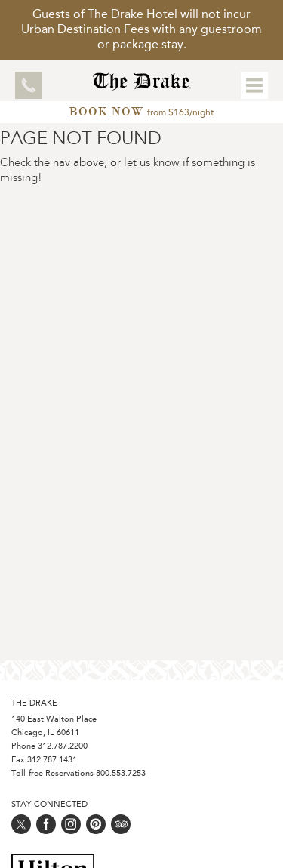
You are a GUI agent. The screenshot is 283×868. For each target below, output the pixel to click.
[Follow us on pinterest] (96, 824)
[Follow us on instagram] (71, 824)
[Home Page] (141, 86)
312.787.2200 (63, 747)
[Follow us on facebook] (46, 824)
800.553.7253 (121, 774)
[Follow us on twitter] (21, 824)
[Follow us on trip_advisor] (121, 824)
